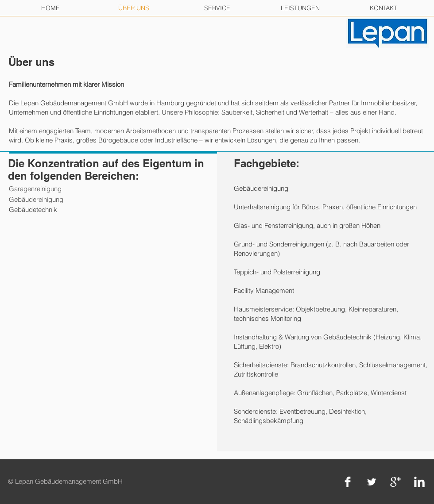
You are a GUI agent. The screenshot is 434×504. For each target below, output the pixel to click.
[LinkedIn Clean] (419, 482)
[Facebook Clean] (348, 482)
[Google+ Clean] (395, 482)
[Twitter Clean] (372, 482)
